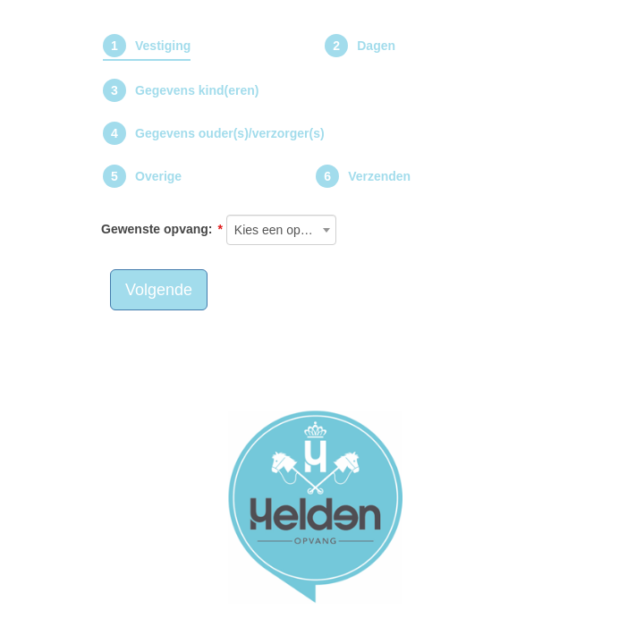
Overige (158, 176)
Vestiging (163, 46)
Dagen (376, 46)
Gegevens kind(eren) (197, 90)
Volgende (159, 290)
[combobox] (282, 230)
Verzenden (379, 176)
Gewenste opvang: (157, 229)
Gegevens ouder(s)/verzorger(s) (230, 133)
